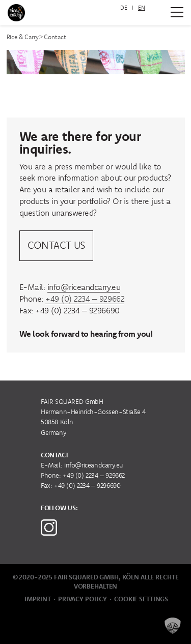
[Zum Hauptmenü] (177, 12)
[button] (173, 626)
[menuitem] (124, 8)
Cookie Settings (141, 599)
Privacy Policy (83, 599)
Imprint (38, 599)
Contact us (56, 245)
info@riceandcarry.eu (84, 287)
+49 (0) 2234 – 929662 (85, 299)
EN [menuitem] (142, 8)
